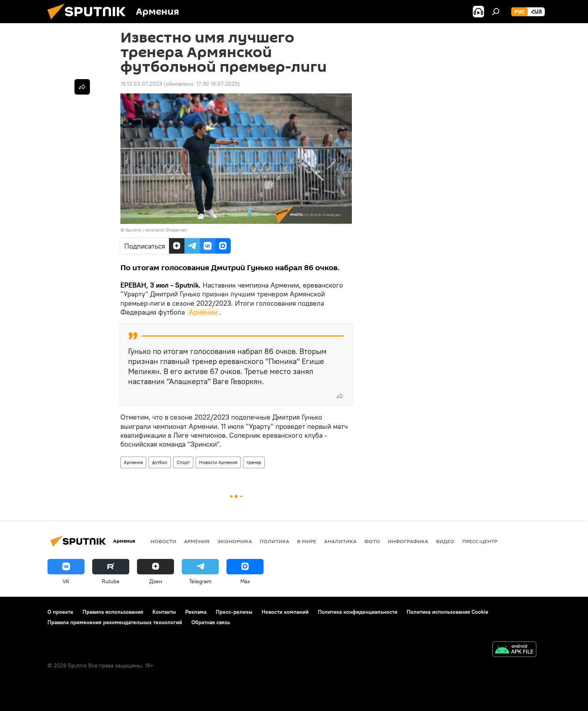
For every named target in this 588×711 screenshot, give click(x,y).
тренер (254, 462)
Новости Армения (218, 462)
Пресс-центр (480, 541)
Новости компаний (285, 612)
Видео (445, 541)
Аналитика (340, 541)
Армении (203, 312)
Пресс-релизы (234, 612)
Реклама (196, 612)
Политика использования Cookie (448, 612)
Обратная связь (211, 622)
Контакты (164, 612)
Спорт (183, 462)
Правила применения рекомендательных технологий (115, 622)
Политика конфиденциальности (358, 612)
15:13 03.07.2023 (141, 84)
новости (163, 541)
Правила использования (113, 612)
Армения (133, 462)
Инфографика (408, 541)
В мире (307, 541)
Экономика (235, 541)
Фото (372, 541)
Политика (275, 541)
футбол (160, 462)
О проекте (60, 612)
